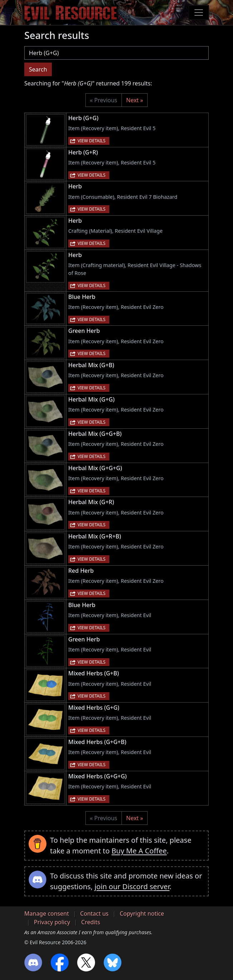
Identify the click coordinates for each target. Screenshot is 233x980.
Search (38, 69)
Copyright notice (142, 913)
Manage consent (47, 913)
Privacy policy (52, 922)
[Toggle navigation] (199, 13)
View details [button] (91, 141)
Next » (135, 100)
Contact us (94, 913)
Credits (91, 922)
